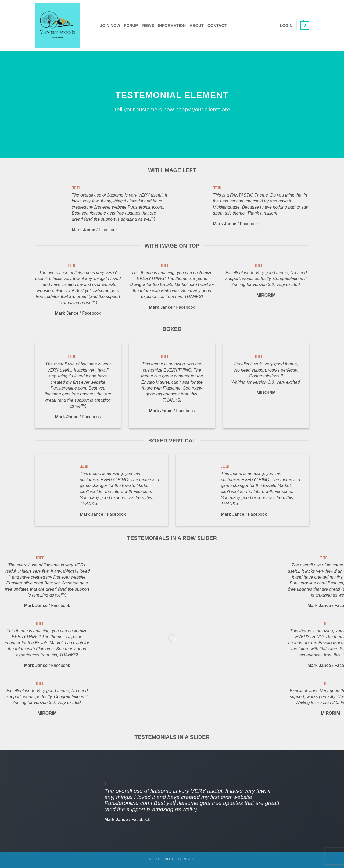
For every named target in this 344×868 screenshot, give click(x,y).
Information (172, 26)
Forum (131, 26)
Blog (170, 859)
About (197, 26)
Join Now (110, 26)
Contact (217, 26)
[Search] (94, 26)
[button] (286, 26)
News (148, 26)
